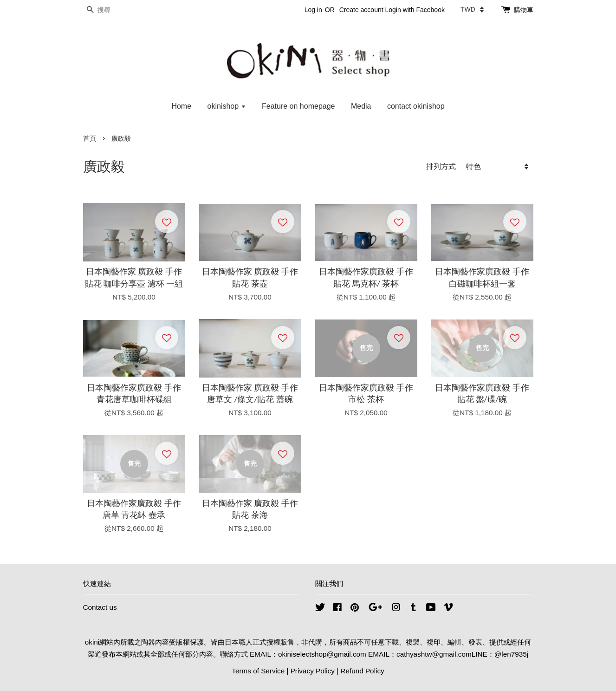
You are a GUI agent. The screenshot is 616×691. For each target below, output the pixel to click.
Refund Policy (362, 671)
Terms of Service (258, 671)
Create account (361, 10)
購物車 (524, 10)
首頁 (90, 139)
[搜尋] (111, 10)
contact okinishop (416, 106)
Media (361, 106)
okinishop (227, 106)
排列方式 (441, 166)
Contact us (100, 607)
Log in (313, 10)
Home (181, 106)
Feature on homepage (298, 106)
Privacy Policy (313, 671)
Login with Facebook (415, 10)
